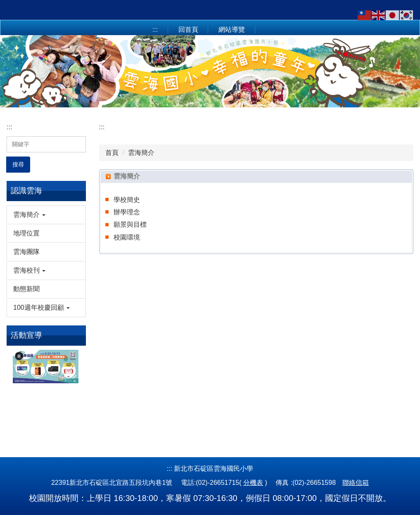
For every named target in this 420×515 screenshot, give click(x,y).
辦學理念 (127, 212)
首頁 (112, 153)
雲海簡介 (141, 153)
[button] (46, 215)
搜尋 (18, 164)
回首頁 (188, 30)
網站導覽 (232, 30)
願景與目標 (130, 224)
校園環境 (127, 237)
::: (217, 15)
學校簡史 (127, 200)
